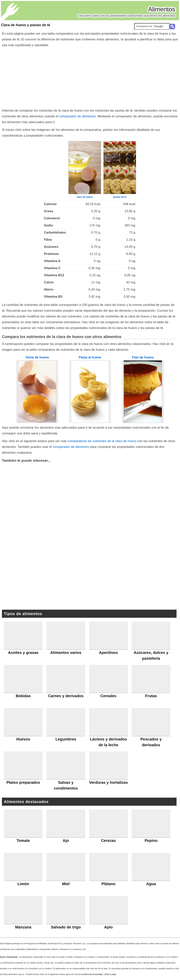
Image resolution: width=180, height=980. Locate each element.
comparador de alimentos (77, 116)
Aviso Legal (110, 974)
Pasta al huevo (90, 357)
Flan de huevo (143, 357)
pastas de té (120, 197)
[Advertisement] (90, 77)
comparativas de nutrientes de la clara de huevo (102, 441)
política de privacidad (92, 974)
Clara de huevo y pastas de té (26, 25)
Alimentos (162, 9)
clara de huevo (85, 197)
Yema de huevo (37, 357)
